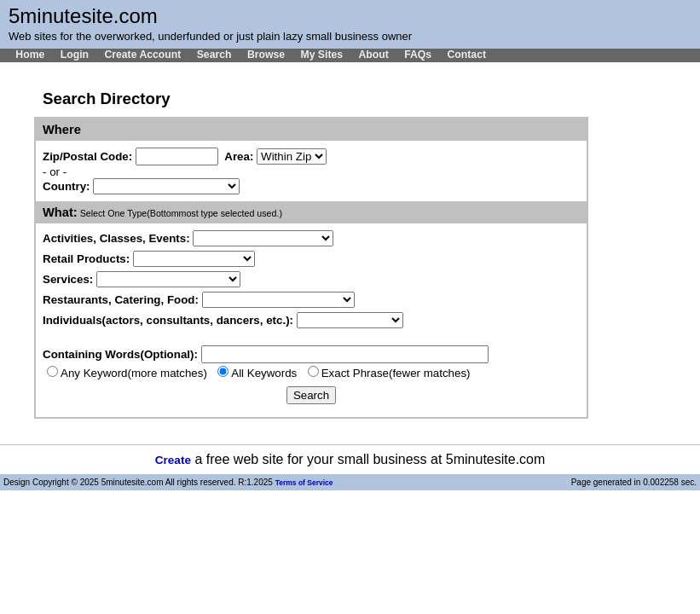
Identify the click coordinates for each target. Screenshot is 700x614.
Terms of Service (304, 483)
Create (173, 460)
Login (75, 55)
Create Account (142, 55)
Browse (266, 55)
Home (30, 55)
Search (214, 55)
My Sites (321, 55)
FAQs (418, 55)
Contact (466, 55)
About (373, 55)
